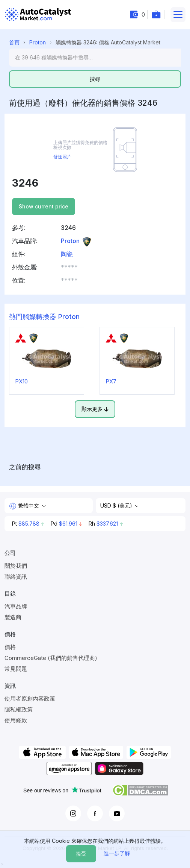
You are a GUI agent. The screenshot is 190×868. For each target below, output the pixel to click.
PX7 (111, 381)
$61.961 (68, 524)
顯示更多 (95, 409)
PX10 (21, 381)
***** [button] (69, 267)
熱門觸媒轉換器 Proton (44, 317)
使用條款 (16, 720)
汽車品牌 (16, 606)
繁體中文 (25, 506)
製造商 (13, 617)
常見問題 (16, 669)
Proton (38, 42)
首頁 (14, 42)
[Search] (95, 58)
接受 (81, 854)
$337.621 (107, 524)
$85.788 (29, 524)
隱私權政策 (19, 709)
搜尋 (95, 79)
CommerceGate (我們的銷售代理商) (51, 658)
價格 (10, 647)
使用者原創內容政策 (30, 699)
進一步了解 (117, 853)
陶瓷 (67, 254)
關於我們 (16, 566)
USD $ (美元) (117, 505)
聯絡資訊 (16, 577)
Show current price (44, 206)
